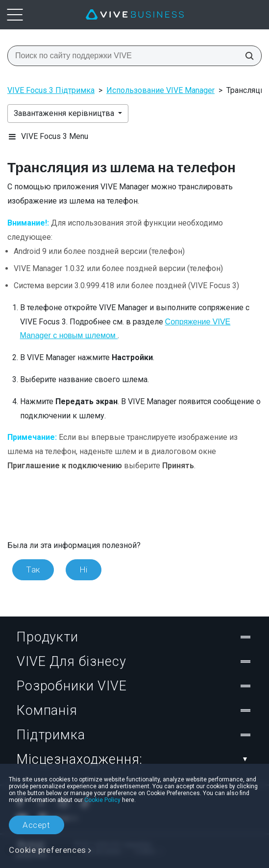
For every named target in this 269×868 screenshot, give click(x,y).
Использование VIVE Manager (160, 90)
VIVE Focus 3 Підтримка (51, 90)
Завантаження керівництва (65, 113)
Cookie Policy (102, 800)
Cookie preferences (48, 850)
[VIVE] (135, 15)
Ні (84, 570)
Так (33, 570)
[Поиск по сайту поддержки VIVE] (246, 56)
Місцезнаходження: (134, 759)
